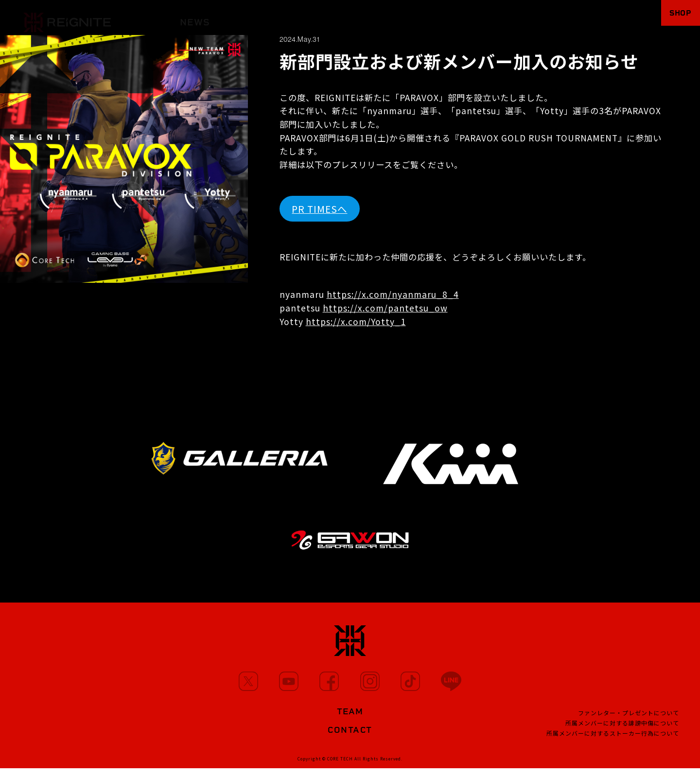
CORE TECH (340, 766)
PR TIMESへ (319, 209)
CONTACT (350, 736)
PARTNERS (369, 18)
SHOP (674, 17)
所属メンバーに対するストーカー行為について (613, 738)
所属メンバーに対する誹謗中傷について (622, 728)
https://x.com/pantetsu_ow (385, 308)
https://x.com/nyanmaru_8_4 (393, 294)
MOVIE (309, 18)
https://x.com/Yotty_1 (356, 321)
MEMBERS (251, 18)
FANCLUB (543, 18)
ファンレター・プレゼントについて (629, 718)
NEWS (195, 18)
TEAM (427, 18)
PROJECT (480, 18)
